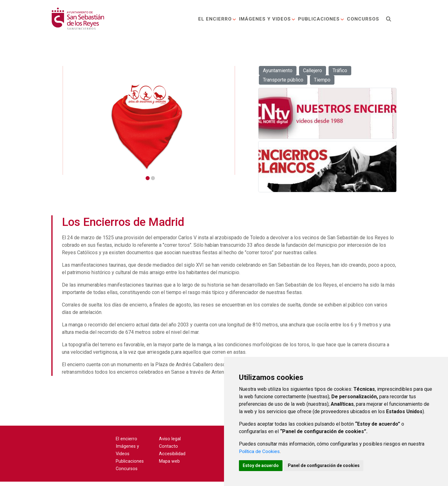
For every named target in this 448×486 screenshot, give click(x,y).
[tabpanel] (149, 120)
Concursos (362, 20)
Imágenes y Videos (267, 20)
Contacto (168, 451)
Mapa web (169, 466)
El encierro (217, 20)
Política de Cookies (260, 451)
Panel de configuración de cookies (327, 465)
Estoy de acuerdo (262, 465)
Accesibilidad (172, 458)
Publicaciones (321, 20)
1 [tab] (148, 178)
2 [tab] (153, 178)
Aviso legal (170, 443)
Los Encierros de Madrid (123, 226)
